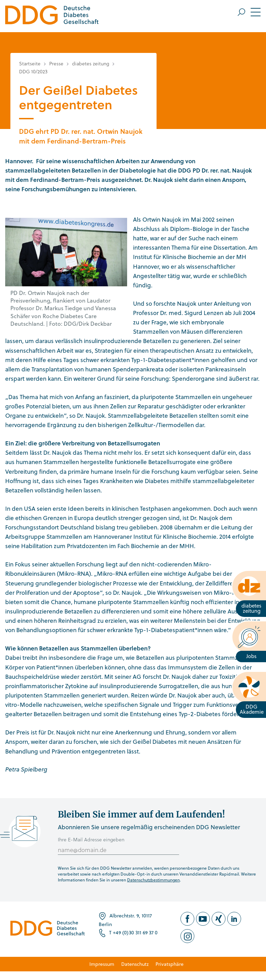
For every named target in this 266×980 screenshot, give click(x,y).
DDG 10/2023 (33, 71)
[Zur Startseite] (52, 16)
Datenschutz (135, 964)
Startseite (30, 63)
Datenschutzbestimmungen (153, 880)
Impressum (102, 964)
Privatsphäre (170, 964)
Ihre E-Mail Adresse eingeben (91, 839)
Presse (56, 63)
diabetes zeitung (91, 63)
